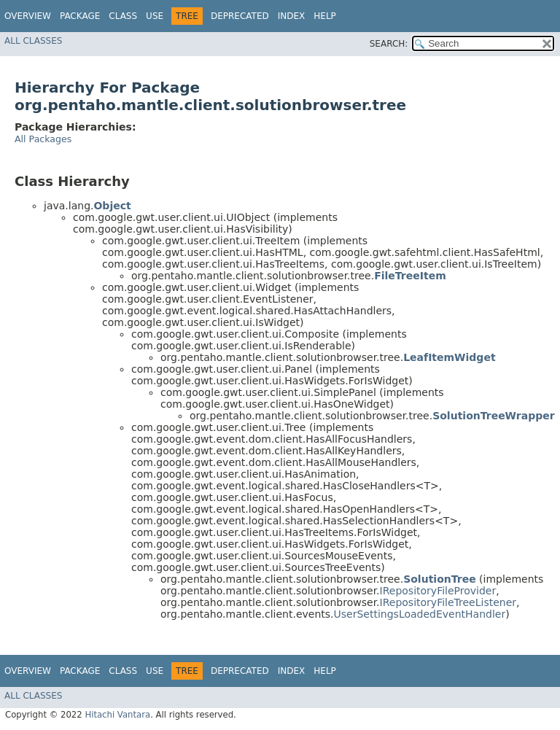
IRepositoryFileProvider (438, 591)
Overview (28, 16)
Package (80, 16)
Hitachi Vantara (117, 715)
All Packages (43, 139)
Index (292, 16)
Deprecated (240, 16)
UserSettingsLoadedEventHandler (420, 614)
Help (325, 16)
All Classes (33, 41)
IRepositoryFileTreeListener (448, 602)
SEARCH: (389, 44)
